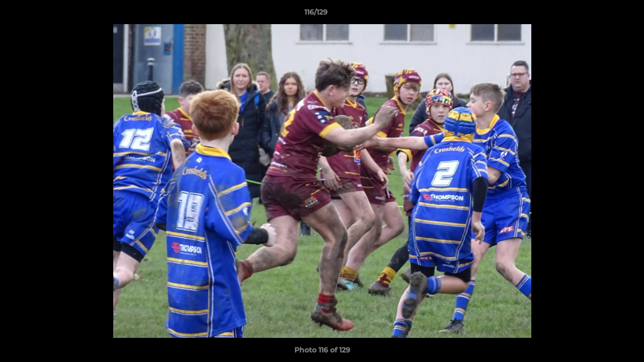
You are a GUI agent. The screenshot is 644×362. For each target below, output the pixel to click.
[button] (602, 15)
